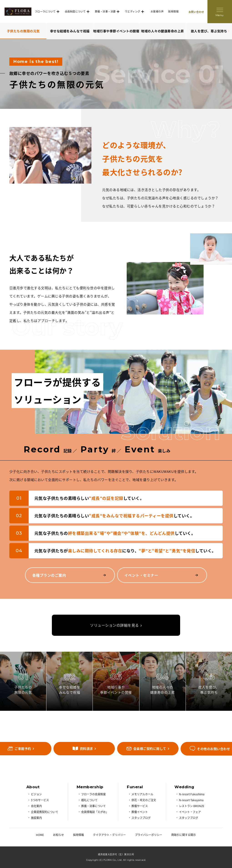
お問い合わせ (196, 12)
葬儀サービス (140, 806)
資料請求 (86, 748)
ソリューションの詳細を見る (115, 625)
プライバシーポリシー (149, 835)
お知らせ (58, 835)
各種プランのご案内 (49, 575)
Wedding (184, 787)
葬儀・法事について (93, 806)
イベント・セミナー (141, 575)
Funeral (135, 787)
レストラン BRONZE (192, 806)
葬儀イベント (140, 812)
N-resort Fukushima (192, 794)
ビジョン (36, 794)
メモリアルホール (142, 794)
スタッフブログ (141, 818)
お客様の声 (157, 11)
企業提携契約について (45, 812)
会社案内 (36, 806)
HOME (40, 835)
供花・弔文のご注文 (144, 800)
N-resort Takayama (191, 800)
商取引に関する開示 (184, 835)
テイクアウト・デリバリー (109, 835)
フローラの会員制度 (93, 794)
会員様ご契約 (150, 748)
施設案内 (36, 818)
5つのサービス (40, 800)
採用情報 (173, 11)
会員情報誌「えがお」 (95, 812)
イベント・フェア (190, 812)
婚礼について (89, 800)
